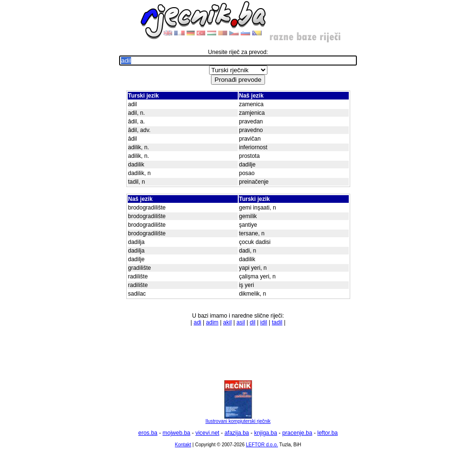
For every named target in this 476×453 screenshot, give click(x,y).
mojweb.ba (177, 433)
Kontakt (183, 445)
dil (253, 322)
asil (241, 322)
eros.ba (148, 433)
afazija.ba (237, 433)
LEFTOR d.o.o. (262, 445)
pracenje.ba (297, 433)
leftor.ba (327, 433)
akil (227, 322)
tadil (277, 322)
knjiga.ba (266, 433)
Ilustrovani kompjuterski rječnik (238, 419)
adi (198, 322)
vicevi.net (207, 433)
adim (212, 322)
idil (264, 322)
